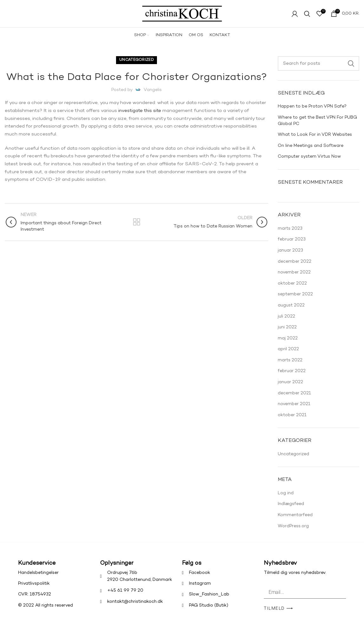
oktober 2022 (292, 289)
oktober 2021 (292, 421)
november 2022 (294, 278)
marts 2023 (290, 234)
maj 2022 (288, 344)
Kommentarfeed (295, 521)
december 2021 (294, 399)
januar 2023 (290, 256)
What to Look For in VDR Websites (315, 140)
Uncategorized (136, 66)
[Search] (318, 69)
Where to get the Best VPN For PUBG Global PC (317, 126)
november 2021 (294, 410)
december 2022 (295, 267)
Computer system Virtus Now (309, 162)
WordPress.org (293, 532)
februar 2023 (292, 245)
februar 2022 (292, 377)
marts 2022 (290, 366)
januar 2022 (290, 388)
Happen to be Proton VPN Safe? (312, 112)
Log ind (286, 499)
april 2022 (288, 355)
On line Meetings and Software (311, 151)
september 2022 (295, 300)
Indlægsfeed (291, 510)
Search (351, 69)
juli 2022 (286, 322)
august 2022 (291, 311)
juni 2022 (287, 333)
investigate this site (141, 117)
